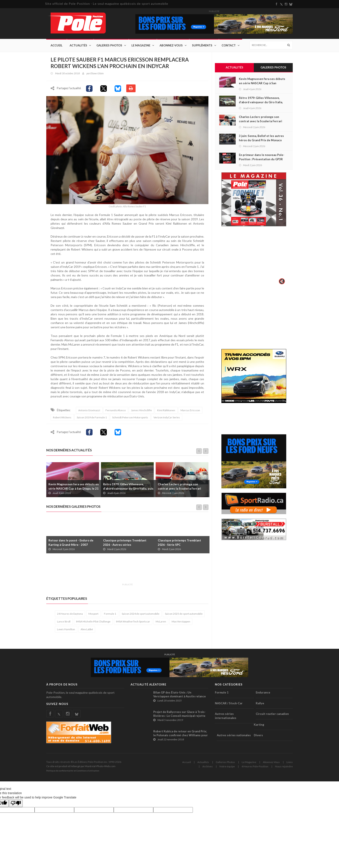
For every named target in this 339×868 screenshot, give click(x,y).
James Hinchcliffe (141, 410)
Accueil (57, 45)
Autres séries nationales (234, 735)
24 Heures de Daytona (70, 614)
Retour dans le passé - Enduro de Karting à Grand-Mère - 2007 (71, 543)
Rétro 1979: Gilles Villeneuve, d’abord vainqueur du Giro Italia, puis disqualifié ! (128, 489)
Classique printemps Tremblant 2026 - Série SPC (179, 543)
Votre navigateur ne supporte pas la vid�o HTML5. (254, 258)
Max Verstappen (181, 621)
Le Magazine (141, 45)
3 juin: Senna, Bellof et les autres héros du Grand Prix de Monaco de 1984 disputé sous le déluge (261, 140)
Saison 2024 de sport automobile (141, 614)
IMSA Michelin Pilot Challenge (93, 621)
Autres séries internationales (226, 716)
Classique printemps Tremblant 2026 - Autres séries (125, 543)
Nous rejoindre (284, 766)
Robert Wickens (62, 417)
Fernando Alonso (116, 410)
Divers (258, 735)
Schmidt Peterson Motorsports (130, 417)
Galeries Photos (109, 45)
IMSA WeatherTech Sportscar (133, 621)
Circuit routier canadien (272, 714)
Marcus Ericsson (190, 410)
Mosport (93, 614)
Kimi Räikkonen (166, 410)
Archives (208, 766)
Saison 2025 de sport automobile (184, 614)
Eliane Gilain (97, 73)
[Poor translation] (16, 803)
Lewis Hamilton (66, 629)
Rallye (260, 703)
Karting (259, 725)
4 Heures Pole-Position (255, 766)
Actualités (78, 45)
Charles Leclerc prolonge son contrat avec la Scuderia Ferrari (179, 486)
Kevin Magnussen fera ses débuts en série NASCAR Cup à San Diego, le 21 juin (74, 489)
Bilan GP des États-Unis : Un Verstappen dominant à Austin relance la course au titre (180, 696)
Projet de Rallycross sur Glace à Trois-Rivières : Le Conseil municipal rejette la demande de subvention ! (179, 716)
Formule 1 (110, 614)
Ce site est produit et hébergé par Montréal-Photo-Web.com (81, 766)
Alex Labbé (87, 629)
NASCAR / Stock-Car (229, 703)
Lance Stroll (64, 621)
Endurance (263, 692)
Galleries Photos (225, 762)
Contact (229, 45)
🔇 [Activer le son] (281, 281)
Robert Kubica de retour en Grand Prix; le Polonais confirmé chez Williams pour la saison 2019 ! (181, 735)
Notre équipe (227, 766)
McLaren (161, 621)
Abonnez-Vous (171, 45)
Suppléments (202, 45)
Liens (290, 762)
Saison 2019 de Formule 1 (92, 417)
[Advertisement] (125, 571)
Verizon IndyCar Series (167, 417)
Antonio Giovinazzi (89, 410)
